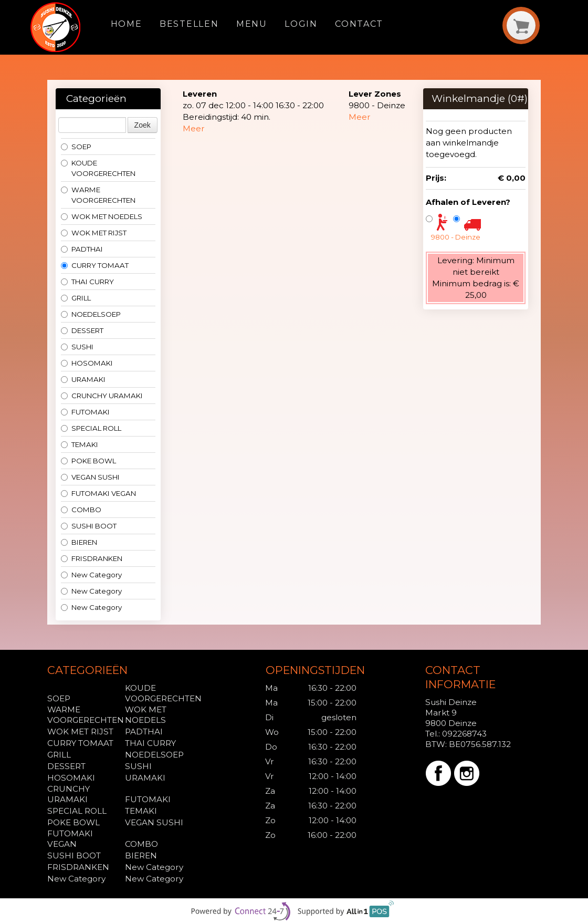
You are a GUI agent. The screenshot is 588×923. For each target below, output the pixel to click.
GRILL (76, 298)
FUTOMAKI (85, 412)
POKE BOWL (88, 461)
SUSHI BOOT (89, 526)
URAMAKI (83, 379)
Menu (252, 24)
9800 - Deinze (456, 237)
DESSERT (82, 330)
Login (301, 24)
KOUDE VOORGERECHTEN (98, 168)
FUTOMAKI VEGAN (98, 493)
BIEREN (79, 542)
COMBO (81, 510)
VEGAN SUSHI (90, 477)
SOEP (76, 147)
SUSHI (77, 347)
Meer (194, 128)
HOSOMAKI (87, 363)
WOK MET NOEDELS (102, 216)
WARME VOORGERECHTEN (98, 195)
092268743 (464, 734)
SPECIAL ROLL (91, 428)
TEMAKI (80, 444)
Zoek (143, 125)
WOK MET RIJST (94, 233)
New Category (91, 575)
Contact (359, 24)
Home (127, 24)
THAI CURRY (87, 282)
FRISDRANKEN (92, 558)
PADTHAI (82, 249)
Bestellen (189, 24)
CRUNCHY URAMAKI (102, 396)
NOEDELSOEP (91, 314)
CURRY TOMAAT (95, 265)
